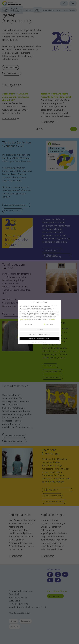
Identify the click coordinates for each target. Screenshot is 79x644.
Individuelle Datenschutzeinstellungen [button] (40, 339)
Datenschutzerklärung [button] (40, 342)
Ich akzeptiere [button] (39, 330)
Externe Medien (48, 324)
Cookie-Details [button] (33, 342)
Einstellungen (52, 319)
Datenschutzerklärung (25, 319)
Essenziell (28, 324)
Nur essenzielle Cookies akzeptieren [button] (39, 334)
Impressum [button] (46, 342)
